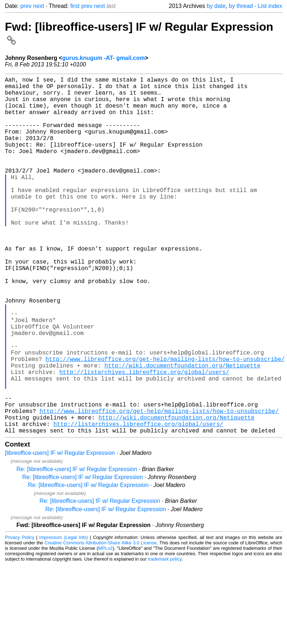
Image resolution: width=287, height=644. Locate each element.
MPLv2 (105, 628)
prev (26, 6)
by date (216, 6)
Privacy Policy (20, 617)
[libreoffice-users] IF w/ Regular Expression (60, 532)
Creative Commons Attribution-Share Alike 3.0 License (101, 622)
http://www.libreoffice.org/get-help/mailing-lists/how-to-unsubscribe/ (165, 422)
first (75, 6)
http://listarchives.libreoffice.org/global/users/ (144, 438)
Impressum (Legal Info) (64, 617)
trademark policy (165, 638)
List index (270, 6)
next (39, 6)
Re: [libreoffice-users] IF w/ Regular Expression (77, 549)
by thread (241, 6)
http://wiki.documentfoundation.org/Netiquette (182, 430)
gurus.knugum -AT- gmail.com (103, 58)
